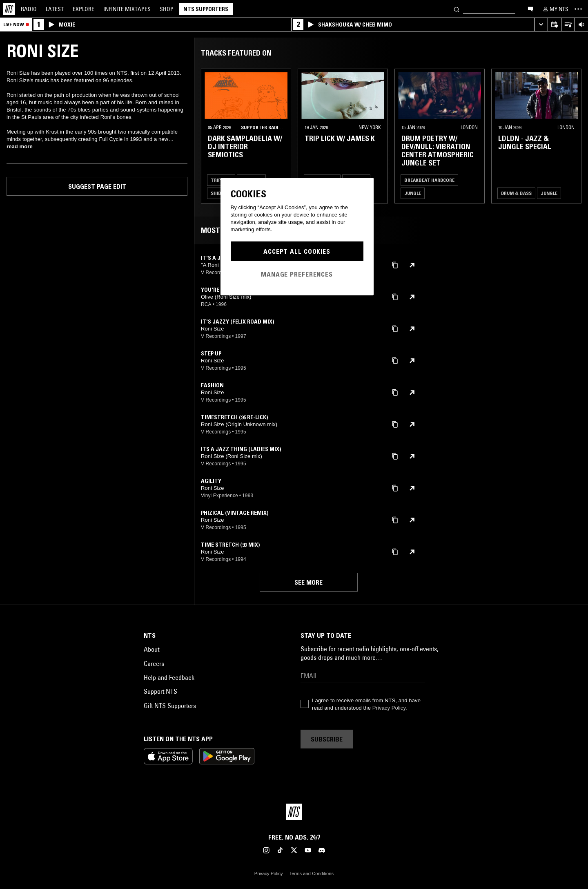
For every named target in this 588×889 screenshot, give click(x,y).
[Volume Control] (581, 25)
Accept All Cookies (297, 251)
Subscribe (327, 739)
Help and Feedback (169, 677)
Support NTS (160, 691)
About (151, 649)
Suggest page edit (97, 186)
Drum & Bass (516, 193)
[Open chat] (530, 9)
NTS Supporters (206, 9)
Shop (167, 9)
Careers (154, 663)
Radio (29, 9)
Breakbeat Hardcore (429, 180)
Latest (55, 9)
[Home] (9, 9)
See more (308, 582)
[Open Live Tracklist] (568, 25)
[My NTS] (555, 9)
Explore (84, 9)
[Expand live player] (541, 25)
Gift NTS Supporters (170, 706)
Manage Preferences (297, 274)
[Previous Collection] (572, 136)
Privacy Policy (389, 708)
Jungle (413, 193)
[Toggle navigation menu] (578, 9)
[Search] (457, 9)
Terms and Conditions (312, 873)
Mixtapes (127, 9)
